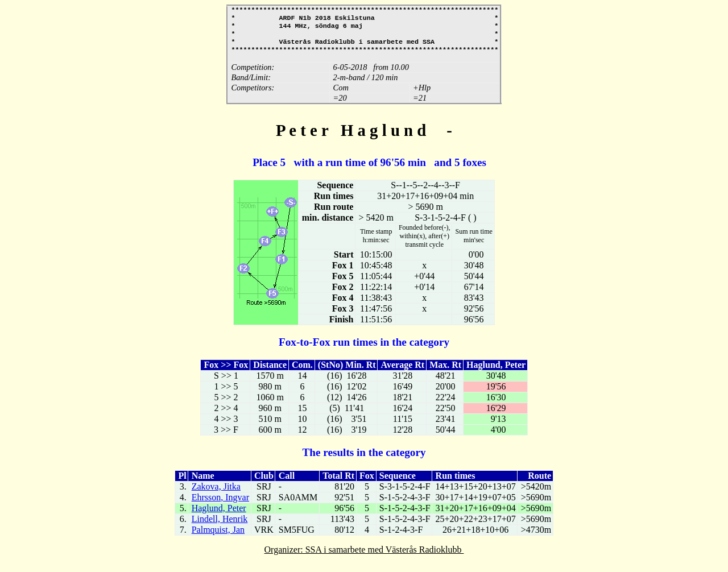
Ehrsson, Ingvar (220, 505)
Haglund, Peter (219, 516)
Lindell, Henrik (220, 527)
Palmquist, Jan (218, 538)
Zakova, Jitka (216, 494)
